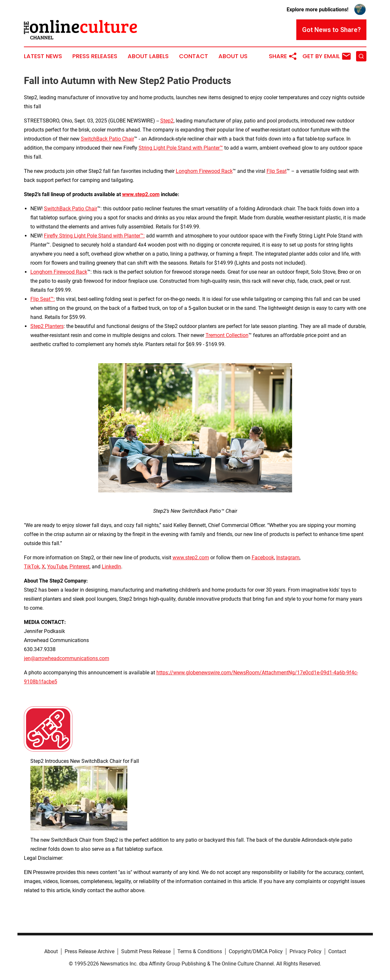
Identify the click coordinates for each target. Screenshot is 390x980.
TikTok (32, 567)
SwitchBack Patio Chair (107, 139)
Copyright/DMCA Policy (256, 951)
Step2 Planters (47, 326)
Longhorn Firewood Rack (204, 171)
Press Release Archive (90, 951)
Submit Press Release (146, 951)
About (51, 951)
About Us (233, 56)
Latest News (43, 56)
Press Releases (95, 56)
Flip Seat (277, 171)
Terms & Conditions (200, 951)
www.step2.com (191, 558)
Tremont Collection (227, 335)
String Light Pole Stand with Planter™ (181, 148)
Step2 (167, 121)
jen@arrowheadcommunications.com (67, 658)
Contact (194, 56)
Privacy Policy (306, 951)
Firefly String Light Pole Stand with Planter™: (94, 236)
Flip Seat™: (43, 299)
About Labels (148, 56)
